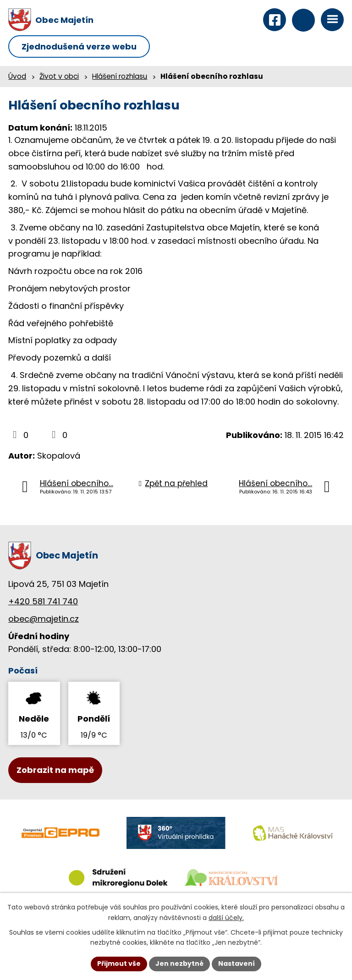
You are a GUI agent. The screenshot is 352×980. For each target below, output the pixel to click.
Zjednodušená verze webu (79, 47)
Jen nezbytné (179, 964)
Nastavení (236, 964)
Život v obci (59, 76)
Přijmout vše (119, 964)
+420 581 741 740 (43, 601)
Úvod (17, 76)
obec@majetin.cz (44, 619)
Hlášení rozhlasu (120, 76)
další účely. (226, 918)
